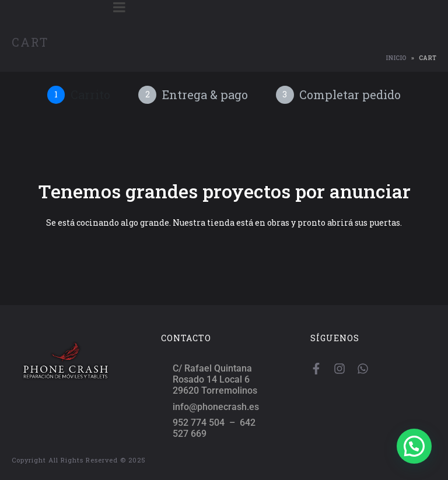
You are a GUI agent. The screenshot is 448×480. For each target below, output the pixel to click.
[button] (414, 446)
